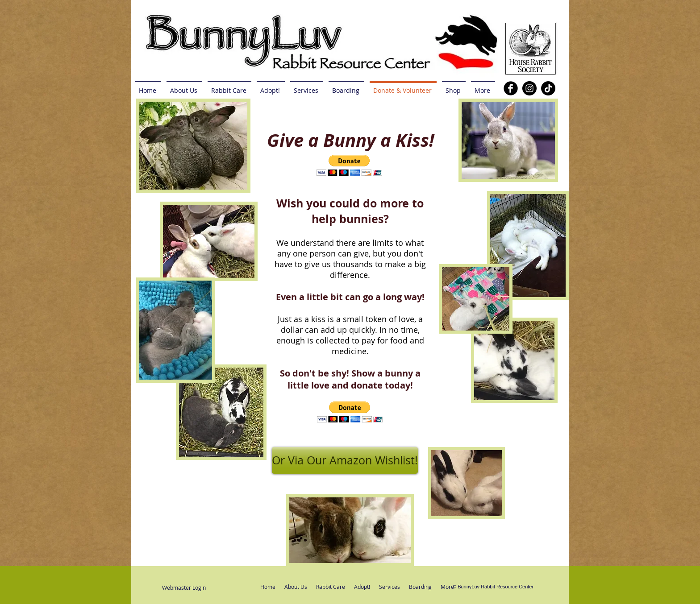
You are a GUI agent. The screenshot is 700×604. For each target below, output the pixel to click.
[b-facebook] (511, 88)
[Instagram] (529, 88)
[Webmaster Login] (184, 588)
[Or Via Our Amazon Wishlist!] (345, 460)
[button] (350, 412)
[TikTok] (548, 88)
